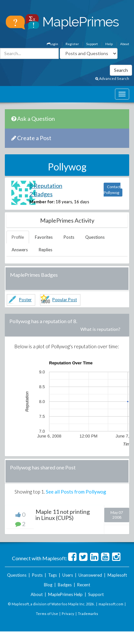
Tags (52, 575)
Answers (20, 250)
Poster (25, 300)
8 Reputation (46, 186)
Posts (69, 237)
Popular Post (65, 300)
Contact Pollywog (112, 190)
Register (72, 44)
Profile (18, 237)
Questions (95, 237)
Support (92, 44)
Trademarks (88, 614)
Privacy (68, 614)
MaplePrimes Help (65, 594)
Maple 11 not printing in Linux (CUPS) (63, 515)
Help (109, 44)
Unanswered (90, 575)
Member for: (42, 202)
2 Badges (41, 194)
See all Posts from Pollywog (76, 492)
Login (52, 44)
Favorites (44, 237)
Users (68, 575)
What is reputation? (100, 329)
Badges (65, 585)
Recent (84, 585)
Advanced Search (112, 78)
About (125, 44)
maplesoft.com (111, 604)
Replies (46, 250)
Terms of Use (47, 614)
